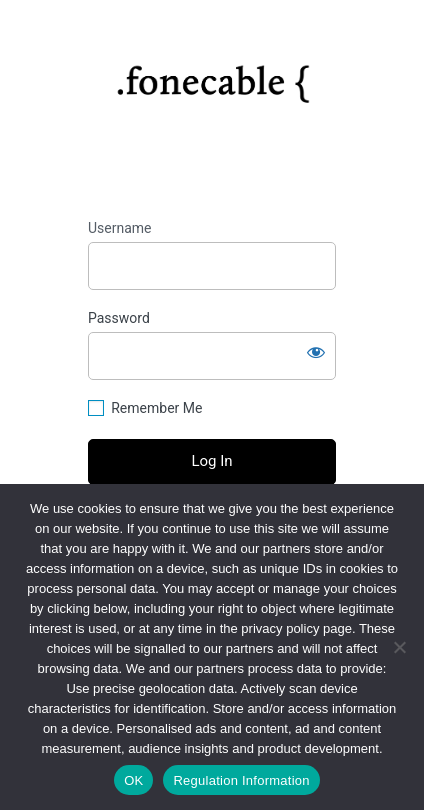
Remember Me (156, 408)
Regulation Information (241, 780)
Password (119, 318)
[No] (399, 647)
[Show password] (316, 352)
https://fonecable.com (212, 76)
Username (120, 228)
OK (133, 780)
